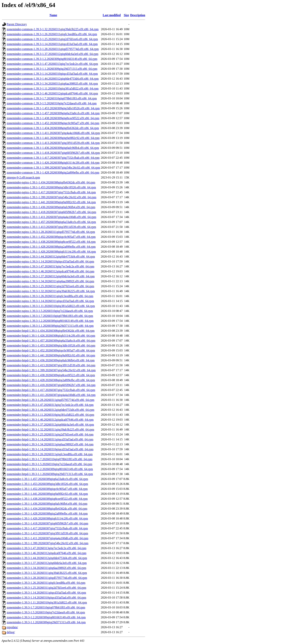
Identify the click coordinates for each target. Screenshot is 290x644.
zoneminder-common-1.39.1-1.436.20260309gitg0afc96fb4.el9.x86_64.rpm (53, 148)
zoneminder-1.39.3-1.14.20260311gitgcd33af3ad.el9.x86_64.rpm (46, 593)
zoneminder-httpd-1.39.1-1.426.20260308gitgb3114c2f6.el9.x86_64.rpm (51, 336)
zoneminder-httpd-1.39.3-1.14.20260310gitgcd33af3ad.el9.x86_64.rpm (50, 449)
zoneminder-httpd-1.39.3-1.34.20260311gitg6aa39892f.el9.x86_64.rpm (50, 444)
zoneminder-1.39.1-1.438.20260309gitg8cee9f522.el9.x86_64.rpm (47, 499)
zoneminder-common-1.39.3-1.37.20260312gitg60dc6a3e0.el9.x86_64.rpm (53, 54)
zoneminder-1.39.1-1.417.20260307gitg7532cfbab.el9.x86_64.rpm (47, 528)
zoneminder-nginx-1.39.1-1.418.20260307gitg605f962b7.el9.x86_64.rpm (51, 212)
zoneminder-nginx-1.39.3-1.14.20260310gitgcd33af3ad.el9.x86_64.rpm (50, 261)
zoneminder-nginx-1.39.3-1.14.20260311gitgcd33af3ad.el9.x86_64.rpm (50, 301)
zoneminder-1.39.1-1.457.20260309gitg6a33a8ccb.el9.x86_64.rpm (47, 479)
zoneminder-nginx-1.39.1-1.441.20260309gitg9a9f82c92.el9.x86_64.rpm (51, 202)
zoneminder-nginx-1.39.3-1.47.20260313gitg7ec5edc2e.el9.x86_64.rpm (50, 266)
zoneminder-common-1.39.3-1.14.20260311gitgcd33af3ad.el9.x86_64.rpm (52, 44)
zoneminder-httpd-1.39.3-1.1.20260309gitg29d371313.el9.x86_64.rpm (50, 474)
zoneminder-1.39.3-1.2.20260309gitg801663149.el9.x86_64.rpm (46, 617)
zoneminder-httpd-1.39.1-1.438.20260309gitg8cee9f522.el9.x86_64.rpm (51, 375)
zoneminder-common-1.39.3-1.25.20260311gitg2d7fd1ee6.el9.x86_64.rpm (52, 39)
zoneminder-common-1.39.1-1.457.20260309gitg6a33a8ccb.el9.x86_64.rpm (53, 113)
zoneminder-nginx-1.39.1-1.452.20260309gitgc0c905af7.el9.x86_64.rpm (51, 237)
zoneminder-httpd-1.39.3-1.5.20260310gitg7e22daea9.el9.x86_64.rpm (49, 464)
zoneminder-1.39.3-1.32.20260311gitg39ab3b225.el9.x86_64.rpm (47, 573)
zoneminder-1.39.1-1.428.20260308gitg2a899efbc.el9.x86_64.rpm (47, 514)
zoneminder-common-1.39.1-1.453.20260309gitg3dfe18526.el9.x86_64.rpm (53, 108)
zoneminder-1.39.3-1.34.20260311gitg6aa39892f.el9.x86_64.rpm (46, 568)
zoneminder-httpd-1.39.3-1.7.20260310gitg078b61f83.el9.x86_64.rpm (50, 459)
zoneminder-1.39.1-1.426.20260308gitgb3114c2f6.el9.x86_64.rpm (47, 518)
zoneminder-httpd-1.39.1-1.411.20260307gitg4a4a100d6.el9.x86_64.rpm (51, 395)
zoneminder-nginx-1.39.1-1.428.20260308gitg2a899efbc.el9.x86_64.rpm (51, 247)
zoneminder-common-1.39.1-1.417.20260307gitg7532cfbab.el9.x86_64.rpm (53, 158)
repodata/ (12, 627)
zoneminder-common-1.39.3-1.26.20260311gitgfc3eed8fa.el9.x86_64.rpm (52, 34)
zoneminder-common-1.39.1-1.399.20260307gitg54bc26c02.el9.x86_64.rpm (53, 168)
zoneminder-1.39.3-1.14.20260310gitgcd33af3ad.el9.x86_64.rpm (46, 598)
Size (126, 15)
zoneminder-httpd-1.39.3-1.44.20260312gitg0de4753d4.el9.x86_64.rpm (50, 410)
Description (138, 15)
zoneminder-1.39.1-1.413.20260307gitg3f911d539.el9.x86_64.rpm (47, 533)
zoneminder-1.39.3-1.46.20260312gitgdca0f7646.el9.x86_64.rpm (47, 553)
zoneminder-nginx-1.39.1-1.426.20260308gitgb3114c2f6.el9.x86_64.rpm (51, 252)
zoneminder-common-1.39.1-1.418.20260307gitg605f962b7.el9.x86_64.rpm (53, 153)
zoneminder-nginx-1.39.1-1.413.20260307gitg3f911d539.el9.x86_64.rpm (51, 227)
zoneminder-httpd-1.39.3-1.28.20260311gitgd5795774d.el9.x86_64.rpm (51, 400)
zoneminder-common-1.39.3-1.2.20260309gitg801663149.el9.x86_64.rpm (52, 59)
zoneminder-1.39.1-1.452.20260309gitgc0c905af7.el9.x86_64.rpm (47, 489)
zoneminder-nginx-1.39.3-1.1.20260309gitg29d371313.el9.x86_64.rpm (50, 326)
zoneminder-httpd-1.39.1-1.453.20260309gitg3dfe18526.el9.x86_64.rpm (51, 345)
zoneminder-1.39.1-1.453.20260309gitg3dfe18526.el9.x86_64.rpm (47, 484)
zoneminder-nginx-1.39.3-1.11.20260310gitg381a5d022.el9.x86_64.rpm (51, 306)
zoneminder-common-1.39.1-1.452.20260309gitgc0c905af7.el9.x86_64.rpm (53, 123)
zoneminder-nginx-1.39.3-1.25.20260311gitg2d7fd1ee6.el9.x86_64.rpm (50, 286)
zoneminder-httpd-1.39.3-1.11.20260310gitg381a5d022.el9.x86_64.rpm (50, 415)
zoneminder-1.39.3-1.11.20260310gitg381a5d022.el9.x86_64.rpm (47, 602)
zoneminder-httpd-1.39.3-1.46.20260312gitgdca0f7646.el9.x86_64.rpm (50, 420)
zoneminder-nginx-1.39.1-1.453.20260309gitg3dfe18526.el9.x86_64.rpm (51, 187)
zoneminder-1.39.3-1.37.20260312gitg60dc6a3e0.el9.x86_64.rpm (47, 563)
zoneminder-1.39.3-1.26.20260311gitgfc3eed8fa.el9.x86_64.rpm (46, 583)
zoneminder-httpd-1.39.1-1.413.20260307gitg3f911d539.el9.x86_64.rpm (51, 365)
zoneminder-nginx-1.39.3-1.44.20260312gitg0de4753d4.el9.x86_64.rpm (51, 257)
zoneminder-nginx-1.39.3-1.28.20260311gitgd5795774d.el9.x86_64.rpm (51, 232)
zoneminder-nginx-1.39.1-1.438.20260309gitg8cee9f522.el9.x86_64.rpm (51, 242)
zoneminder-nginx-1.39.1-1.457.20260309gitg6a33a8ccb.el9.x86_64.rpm (51, 222)
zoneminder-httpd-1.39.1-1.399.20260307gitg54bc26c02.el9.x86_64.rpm (51, 370)
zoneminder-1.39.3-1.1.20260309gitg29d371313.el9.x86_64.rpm (46, 622)
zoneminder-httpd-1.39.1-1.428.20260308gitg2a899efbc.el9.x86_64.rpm (51, 380)
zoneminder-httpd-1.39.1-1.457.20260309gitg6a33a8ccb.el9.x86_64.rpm (51, 341)
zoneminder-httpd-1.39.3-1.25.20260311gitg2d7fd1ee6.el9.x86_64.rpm (50, 434)
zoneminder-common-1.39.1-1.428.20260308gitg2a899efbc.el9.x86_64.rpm (53, 172)
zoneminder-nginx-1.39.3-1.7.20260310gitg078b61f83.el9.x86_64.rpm (50, 316)
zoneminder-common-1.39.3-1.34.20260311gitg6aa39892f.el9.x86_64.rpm (52, 84)
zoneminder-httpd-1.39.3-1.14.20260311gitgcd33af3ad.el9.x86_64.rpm (50, 439)
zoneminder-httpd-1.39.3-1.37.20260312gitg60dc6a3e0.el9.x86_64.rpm (50, 425)
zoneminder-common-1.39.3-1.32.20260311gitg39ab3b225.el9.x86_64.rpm (53, 29)
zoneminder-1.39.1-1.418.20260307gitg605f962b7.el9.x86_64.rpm (47, 523)
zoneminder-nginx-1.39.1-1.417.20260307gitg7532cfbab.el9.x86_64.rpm (51, 192)
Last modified (112, 15)
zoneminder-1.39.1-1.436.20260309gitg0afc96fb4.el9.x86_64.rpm (47, 504)
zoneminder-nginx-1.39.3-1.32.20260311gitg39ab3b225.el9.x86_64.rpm (51, 291)
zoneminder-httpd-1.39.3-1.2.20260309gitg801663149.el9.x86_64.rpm (50, 469)
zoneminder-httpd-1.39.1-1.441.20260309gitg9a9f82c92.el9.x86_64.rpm (51, 355)
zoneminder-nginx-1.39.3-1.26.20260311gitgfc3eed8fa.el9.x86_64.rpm (50, 296)
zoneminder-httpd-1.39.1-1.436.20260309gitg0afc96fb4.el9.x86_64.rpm (51, 360)
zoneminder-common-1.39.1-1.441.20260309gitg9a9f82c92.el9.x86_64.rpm (53, 138)
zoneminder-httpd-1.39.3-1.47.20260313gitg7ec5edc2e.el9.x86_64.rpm (50, 405)
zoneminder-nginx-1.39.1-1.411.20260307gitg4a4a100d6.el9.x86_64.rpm (51, 217)
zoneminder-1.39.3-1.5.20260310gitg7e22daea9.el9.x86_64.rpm (46, 612)
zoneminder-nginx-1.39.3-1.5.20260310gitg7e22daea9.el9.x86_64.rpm (50, 311)
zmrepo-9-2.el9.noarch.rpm (23, 177)
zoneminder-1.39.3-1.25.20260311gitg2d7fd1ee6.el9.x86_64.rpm (46, 588)
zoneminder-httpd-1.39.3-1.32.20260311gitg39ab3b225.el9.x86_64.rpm (50, 429)
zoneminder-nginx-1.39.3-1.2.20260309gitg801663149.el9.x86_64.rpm (50, 321)
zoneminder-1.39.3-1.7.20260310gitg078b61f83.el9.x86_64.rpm (46, 607)
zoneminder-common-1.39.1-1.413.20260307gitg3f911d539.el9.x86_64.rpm (53, 143)
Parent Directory (17, 24)
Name (53, 15)
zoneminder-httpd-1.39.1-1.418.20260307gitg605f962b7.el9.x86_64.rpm (51, 385)
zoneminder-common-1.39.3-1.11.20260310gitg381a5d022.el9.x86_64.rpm (53, 88)
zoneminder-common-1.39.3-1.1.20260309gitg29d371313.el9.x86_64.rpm (52, 69)
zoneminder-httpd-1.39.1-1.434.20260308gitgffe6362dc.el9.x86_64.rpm (51, 331)
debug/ (11, 632)
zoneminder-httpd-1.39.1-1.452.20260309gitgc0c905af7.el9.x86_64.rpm (51, 350)
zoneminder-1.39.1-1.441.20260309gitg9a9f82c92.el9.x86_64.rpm (47, 494)
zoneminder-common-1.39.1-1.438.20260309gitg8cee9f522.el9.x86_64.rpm (53, 118)
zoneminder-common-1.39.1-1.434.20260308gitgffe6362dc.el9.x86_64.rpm (53, 128)
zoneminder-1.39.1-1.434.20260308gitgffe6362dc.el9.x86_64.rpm (47, 509)
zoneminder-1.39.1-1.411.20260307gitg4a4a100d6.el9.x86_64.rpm (47, 538)
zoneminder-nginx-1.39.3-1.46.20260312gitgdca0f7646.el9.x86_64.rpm (50, 271)
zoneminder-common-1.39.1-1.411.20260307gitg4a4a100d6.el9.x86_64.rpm (53, 133)
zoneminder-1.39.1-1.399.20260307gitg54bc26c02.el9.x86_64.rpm (47, 543)
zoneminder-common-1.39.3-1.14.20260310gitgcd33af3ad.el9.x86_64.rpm (52, 74)
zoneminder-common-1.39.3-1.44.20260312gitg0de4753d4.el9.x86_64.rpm (53, 79)
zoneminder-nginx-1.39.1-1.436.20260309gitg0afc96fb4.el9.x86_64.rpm (51, 207)
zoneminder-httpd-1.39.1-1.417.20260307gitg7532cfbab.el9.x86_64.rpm (51, 390)
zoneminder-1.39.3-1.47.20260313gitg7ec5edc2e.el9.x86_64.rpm (47, 548)
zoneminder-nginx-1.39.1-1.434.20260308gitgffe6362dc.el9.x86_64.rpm (51, 182)
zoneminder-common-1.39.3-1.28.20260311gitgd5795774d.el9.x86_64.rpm (53, 49)
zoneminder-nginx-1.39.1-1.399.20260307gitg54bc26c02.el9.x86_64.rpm (51, 197)
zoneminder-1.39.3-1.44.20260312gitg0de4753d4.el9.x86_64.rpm (47, 558)
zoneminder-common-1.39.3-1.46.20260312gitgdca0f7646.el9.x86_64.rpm (52, 93)
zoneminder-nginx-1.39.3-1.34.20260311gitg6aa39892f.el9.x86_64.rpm (50, 281)
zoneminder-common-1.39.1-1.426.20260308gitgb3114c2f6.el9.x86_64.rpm (53, 163)
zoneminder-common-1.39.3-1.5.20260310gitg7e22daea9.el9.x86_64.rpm (52, 103)
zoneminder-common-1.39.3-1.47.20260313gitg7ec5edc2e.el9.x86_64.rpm (52, 64)
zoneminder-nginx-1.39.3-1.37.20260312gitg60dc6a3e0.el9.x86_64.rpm (51, 276)
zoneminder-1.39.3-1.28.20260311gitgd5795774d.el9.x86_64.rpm (47, 578)
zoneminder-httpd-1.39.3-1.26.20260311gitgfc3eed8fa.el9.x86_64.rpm (50, 454)
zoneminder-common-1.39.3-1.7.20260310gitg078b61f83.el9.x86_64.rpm (52, 98)
